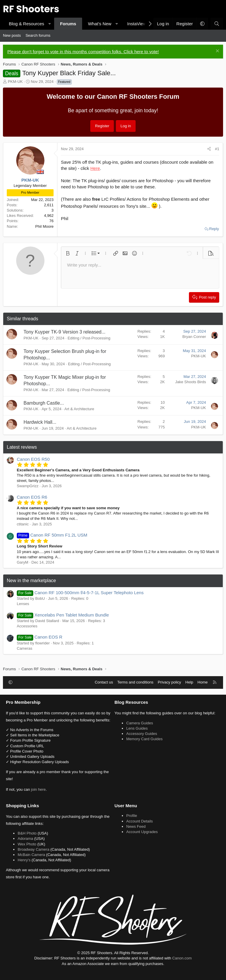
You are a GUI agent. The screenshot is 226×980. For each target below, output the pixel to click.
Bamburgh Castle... (44, 403)
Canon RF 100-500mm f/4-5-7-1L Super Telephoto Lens (80, 593)
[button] (50, 24)
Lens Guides (137, 728)
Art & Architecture (79, 409)
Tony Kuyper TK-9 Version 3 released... (64, 332)
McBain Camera (31, 855)
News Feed (136, 826)
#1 (217, 149)
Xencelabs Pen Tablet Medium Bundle (63, 615)
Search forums (38, 35)
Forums (68, 24)
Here (95, 168)
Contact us (104, 682)
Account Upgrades (142, 832)
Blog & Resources (26, 24)
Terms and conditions (136, 682)
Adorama (25, 839)
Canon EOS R (40, 637)
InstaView (137, 24)
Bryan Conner (194, 337)
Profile (132, 816)
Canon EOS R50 (33, 459)
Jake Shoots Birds (191, 382)
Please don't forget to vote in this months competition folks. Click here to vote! (83, 52)
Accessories (27, 626)
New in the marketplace (31, 581)
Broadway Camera (34, 849)
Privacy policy (169, 682)
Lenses (23, 604)
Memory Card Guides (144, 739)
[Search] (217, 24)
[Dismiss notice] (217, 52)
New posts (12, 35)
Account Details (139, 821)
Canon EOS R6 (32, 497)
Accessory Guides (142, 734)
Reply (214, 229)
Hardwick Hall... (40, 422)
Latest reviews (22, 447)
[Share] (209, 149)
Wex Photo (27, 844)
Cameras (25, 648)
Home (203, 682)
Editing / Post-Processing (89, 338)
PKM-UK (15, 82)
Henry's (24, 860)
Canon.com (182, 958)
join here (38, 789)
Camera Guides (140, 723)
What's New (100, 24)
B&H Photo (27, 833)
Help (189, 682)
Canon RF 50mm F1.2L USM (52, 535)
